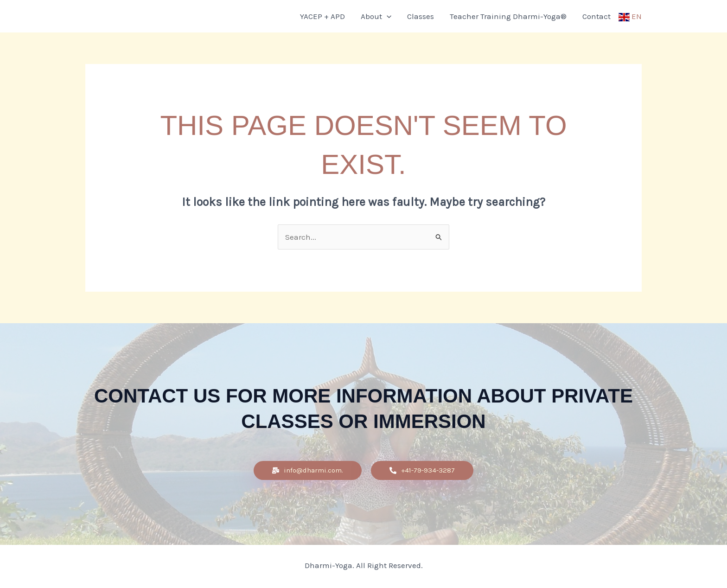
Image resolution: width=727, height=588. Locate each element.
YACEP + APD (322, 16)
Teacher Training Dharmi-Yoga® (508, 16)
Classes (421, 16)
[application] (387, 16)
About (376, 16)
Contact (596, 16)
